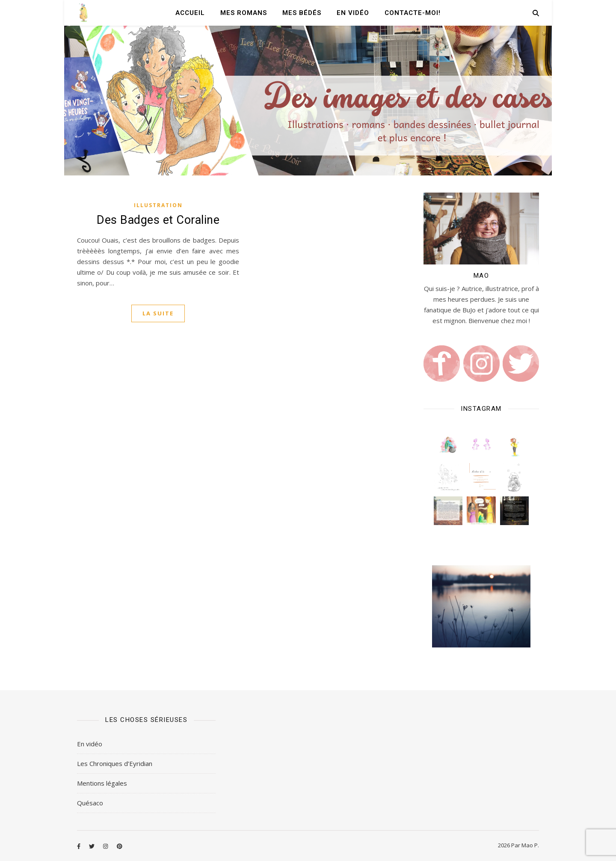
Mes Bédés (302, 13)
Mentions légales (102, 783)
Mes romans (244, 13)
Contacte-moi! (413, 13)
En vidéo (353, 13)
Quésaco (90, 803)
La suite (158, 313)
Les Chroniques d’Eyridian (115, 763)
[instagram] (106, 846)
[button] (448, 444)
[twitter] (92, 846)
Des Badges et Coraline (158, 220)
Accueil (190, 13)
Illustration (158, 205)
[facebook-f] (79, 846)
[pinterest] (120, 846)
